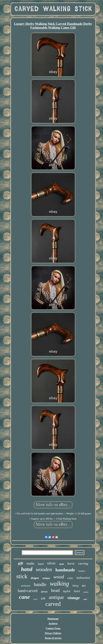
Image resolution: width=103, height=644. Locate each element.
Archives (53, 624)
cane (24, 597)
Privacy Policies (53, 633)
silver (51, 563)
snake (30, 563)
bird (84, 586)
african (44, 592)
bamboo (82, 571)
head (55, 590)
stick (22, 576)
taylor (67, 591)
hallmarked (83, 578)
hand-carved (28, 591)
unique (46, 578)
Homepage (53, 619)
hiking (75, 586)
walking (59, 584)
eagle (85, 599)
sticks (35, 599)
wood (59, 577)
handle (40, 584)
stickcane (26, 586)
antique (56, 597)
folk (43, 598)
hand (27, 569)
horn (77, 591)
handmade (65, 570)
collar (70, 578)
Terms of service (53, 638)
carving (83, 563)
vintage (74, 598)
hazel (41, 564)
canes (86, 592)
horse (71, 563)
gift (21, 563)
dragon (35, 578)
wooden (44, 569)
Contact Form (53, 628)
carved (53, 604)
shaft (61, 564)
